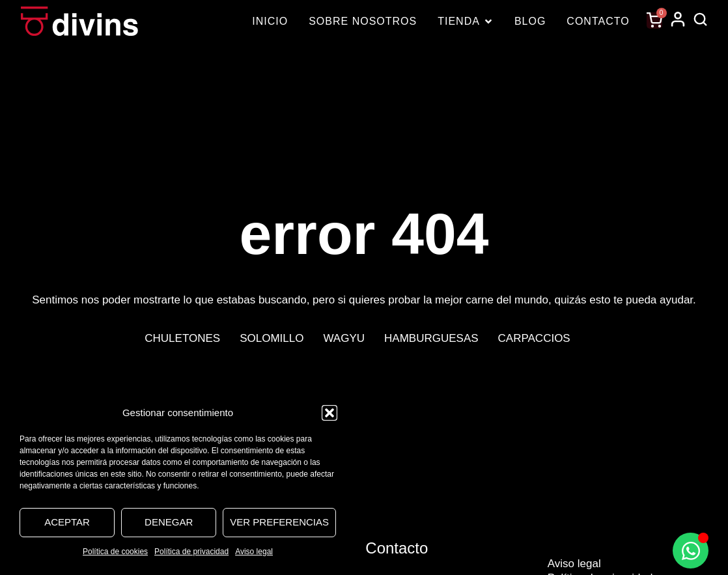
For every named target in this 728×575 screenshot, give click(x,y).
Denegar (169, 522)
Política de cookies (115, 552)
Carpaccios (534, 338)
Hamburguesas (431, 338)
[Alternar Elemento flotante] (691, 551)
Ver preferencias (279, 522)
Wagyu (344, 338)
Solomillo (272, 338)
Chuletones (182, 338)
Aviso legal (254, 552)
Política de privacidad (191, 552)
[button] (329, 413)
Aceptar (67, 522)
